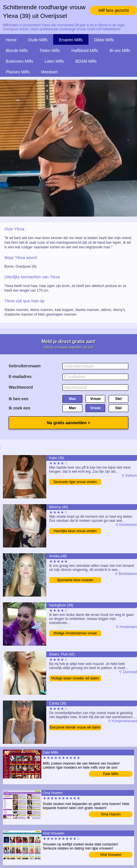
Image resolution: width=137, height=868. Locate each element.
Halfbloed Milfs (85, 51)
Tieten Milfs (50, 51)
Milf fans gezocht (113, 10)
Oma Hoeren (111, 814)
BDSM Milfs (86, 61)
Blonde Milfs (17, 51)
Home (11, 40)
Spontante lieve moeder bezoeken (75, 581)
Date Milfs (111, 774)
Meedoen (49, 72)
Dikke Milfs (104, 40)
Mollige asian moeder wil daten (75, 678)
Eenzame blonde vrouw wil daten (75, 727)
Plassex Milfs (18, 72)
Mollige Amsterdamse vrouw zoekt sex (75, 634)
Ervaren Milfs (71, 40)
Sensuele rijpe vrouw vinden (75, 482)
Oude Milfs (38, 40)
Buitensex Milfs (19, 61)
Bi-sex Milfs (120, 51)
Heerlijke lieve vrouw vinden (75, 531)
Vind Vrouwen (111, 855)
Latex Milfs (54, 61)
